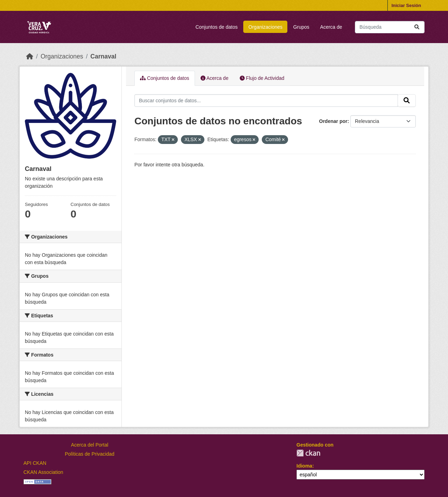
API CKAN (35, 463)
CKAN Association (43, 472)
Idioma (304, 466)
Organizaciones (265, 27)
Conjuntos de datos (216, 27)
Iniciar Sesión (406, 5)
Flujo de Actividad (262, 78)
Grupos (301, 27)
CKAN (308, 453)
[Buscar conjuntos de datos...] (390, 27)
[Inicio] (30, 56)
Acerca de (331, 27)
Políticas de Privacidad (90, 454)
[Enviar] (417, 27)
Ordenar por (333, 121)
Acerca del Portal (90, 445)
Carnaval (103, 56)
